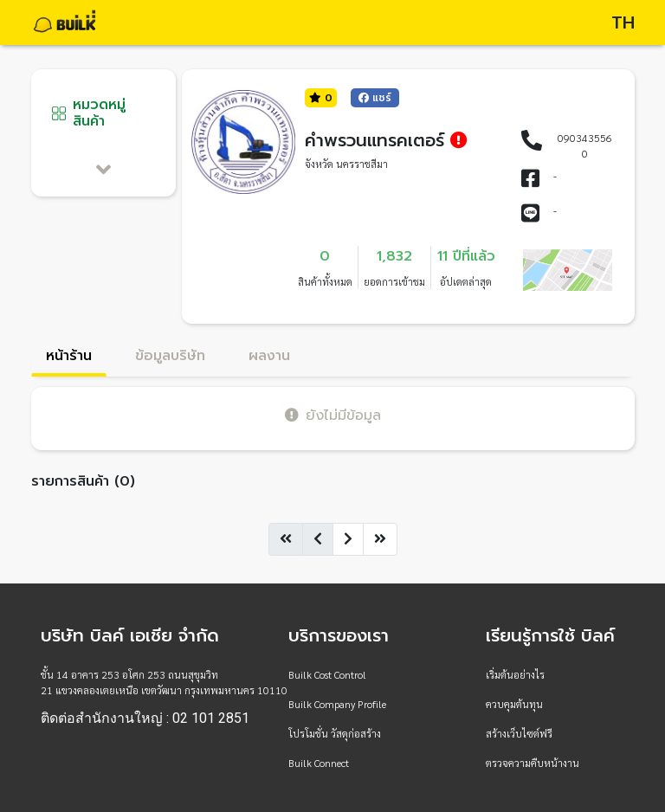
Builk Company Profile (337, 704)
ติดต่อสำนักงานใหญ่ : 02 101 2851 (145, 719)
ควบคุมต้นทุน (514, 704)
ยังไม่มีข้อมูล (333, 415)
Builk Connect (319, 763)
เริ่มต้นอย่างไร (515, 674)
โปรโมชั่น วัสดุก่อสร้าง (335, 733)
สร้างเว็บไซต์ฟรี (519, 733)
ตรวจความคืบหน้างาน (533, 763)
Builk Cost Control (327, 674)
